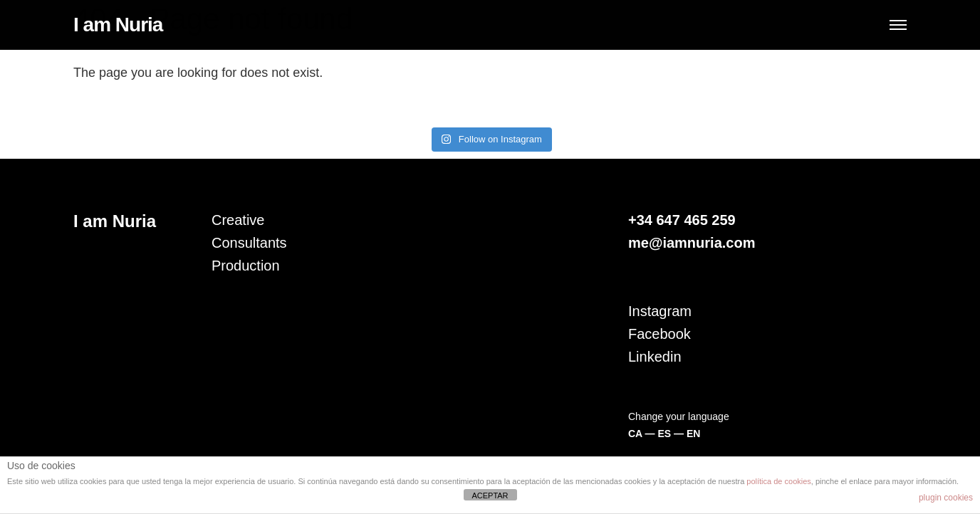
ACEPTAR (490, 495)
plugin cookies (946, 498)
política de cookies (779, 481)
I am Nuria (118, 25)
